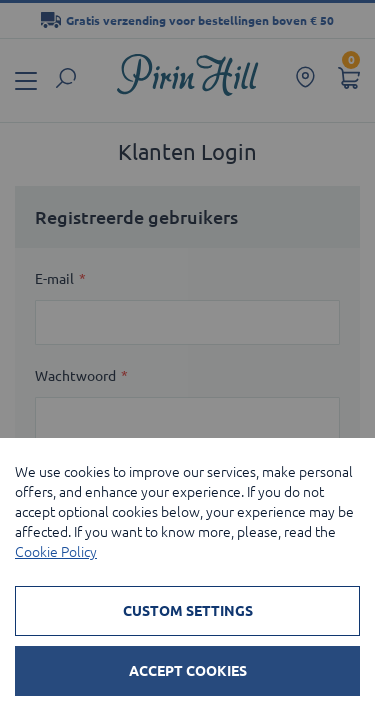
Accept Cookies (188, 671)
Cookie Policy (56, 552)
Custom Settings (188, 611)
